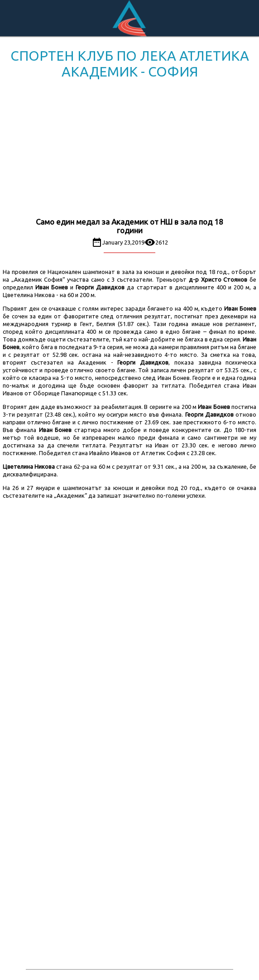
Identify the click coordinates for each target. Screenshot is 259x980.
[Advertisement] (129, 150)
